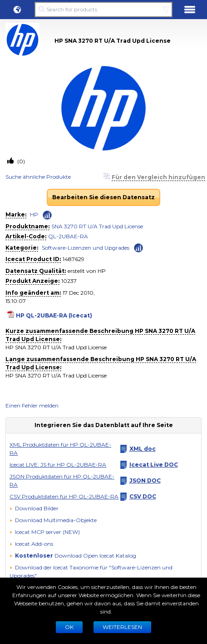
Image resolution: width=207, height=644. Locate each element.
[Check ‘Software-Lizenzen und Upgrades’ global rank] (138, 247)
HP (34, 214)
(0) (20, 161)
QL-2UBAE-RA (68, 236)
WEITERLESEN (122, 627)
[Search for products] (103, 10)
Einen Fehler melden (32, 405)
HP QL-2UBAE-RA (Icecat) (54, 315)
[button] (17, 10)
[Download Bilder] (34, 508)
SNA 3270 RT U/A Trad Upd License (97, 226)
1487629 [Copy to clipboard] (74, 259)
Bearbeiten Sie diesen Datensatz (103, 197)
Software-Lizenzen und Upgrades (86, 248)
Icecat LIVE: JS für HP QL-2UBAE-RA (58, 465)
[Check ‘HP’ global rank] (47, 215)
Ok (69, 627)
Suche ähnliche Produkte (38, 177)
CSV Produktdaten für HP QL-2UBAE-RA (64, 496)
